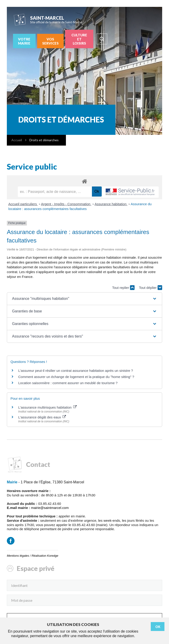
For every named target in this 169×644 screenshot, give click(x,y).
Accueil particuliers (23, 204)
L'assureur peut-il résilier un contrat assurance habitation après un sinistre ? (76, 371)
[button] (84, 299)
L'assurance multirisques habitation (47, 407)
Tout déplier (151, 288)
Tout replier (123, 288)
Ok (158, 627)
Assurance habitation (111, 204)
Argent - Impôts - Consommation (66, 204)
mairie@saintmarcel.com (50, 508)
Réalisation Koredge (45, 556)
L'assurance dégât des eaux (42, 417)
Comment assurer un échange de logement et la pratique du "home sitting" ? (76, 377)
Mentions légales (18, 556)
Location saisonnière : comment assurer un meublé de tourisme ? (68, 383)
